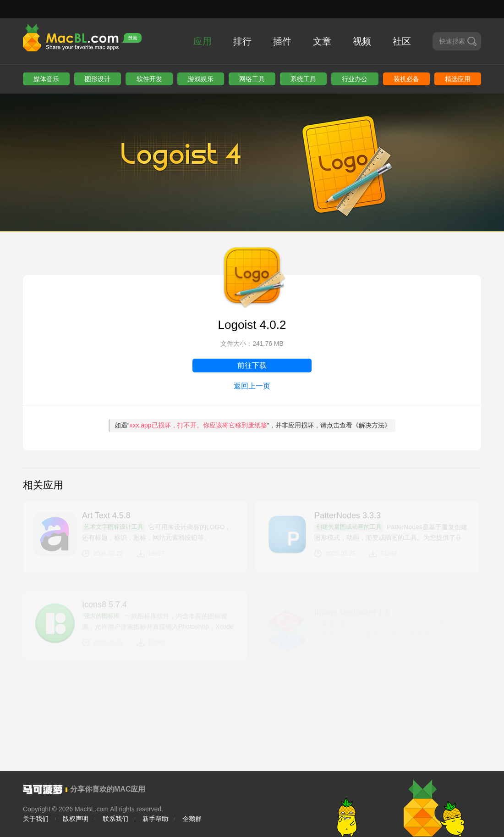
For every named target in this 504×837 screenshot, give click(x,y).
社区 (402, 41)
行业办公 (355, 79)
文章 (322, 41)
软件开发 (149, 79)
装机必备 (406, 79)
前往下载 (252, 365)
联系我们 (115, 819)
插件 (282, 41)
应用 (203, 41)
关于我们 (36, 819)
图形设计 (98, 79)
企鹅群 (192, 819)
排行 (242, 41)
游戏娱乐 (201, 79)
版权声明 (76, 819)
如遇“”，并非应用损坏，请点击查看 (253, 425)
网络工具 (252, 79)
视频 (362, 41)
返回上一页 (252, 386)
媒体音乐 (46, 79)
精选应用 (458, 79)
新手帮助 (155, 819)
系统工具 (303, 79)
